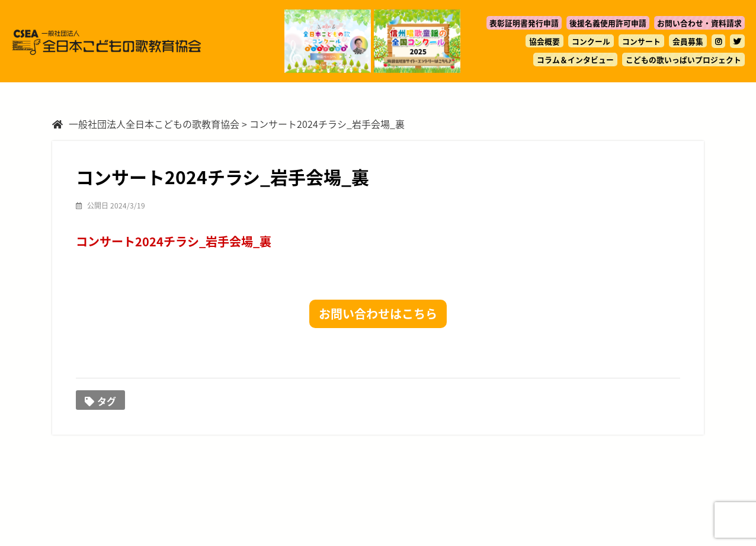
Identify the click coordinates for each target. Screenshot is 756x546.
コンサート (641, 41)
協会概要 (544, 41)
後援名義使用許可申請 (608, 23)
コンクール (591, 41)
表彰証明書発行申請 (524, 23)
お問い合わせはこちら (378, 314)
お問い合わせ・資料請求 (699, 23)
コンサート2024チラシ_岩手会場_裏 (174, 241)
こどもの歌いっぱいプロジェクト (683, 60)
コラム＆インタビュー (575, 60)
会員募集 (688, 41)
